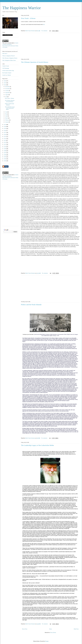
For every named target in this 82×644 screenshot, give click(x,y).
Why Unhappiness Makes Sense (9, 60)
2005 (5, 157)
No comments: (45, 31)
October (7, 91)
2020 (5, 127)
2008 (5, 151)
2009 (5, 149)
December (7, 87)
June (6, 112)
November (8, 89)
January (7, 122)
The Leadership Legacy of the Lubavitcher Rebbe (37, 445)
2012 (5, 143)
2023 (5, 83)
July (6, 97)
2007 (5, 153)
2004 (5, 159)
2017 (5, 133)
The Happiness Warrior (22, 8)
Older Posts (76, 629)
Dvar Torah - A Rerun (28, 18)
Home (51, 629)
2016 (5, 135)
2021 (5, 125)
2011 (5, 145)
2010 (5, 147)
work (6, 43)
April (6, 116)
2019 (5, 129)
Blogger (47, 641)
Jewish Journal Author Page (8, 71)
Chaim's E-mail (6, 66)
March (7, 118)
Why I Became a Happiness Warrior (10, 58)
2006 (5, 155)
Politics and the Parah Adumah (31, 305)
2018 (5, 131)
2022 (5, 85)
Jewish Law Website (7, 75)
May (6, 114)
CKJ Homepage (6, 68)
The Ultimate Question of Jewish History (35, 62)
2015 (5, 137)
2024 (5, 81)
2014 (5, 139)
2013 (5, 141)
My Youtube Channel (7, 73)
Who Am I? (5, 54)
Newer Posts (25, 629)
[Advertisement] (50, 46)
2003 (5, 161)
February (7, 120)
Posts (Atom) (53, 632)
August (7, 95)
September (8, 93)
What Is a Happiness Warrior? (9, 56)
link (44, 24)
